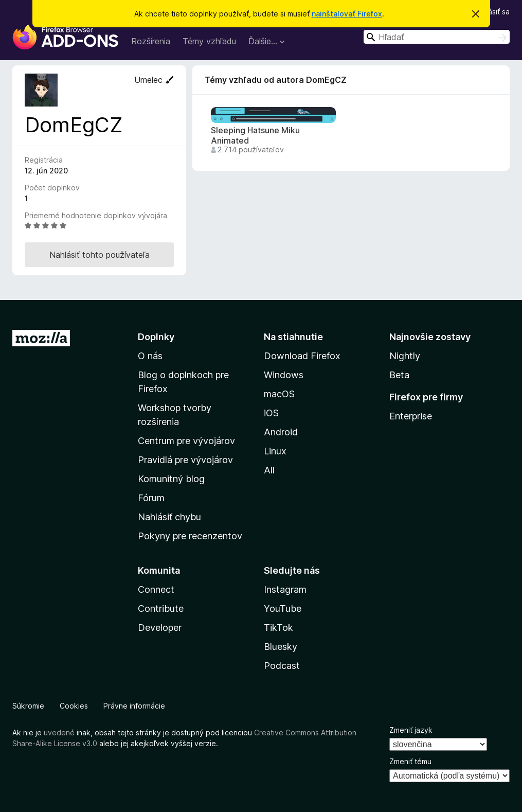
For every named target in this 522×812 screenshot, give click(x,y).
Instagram (285, 589)
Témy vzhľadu (209, 41)
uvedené (59, 732)
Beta (399, 375)
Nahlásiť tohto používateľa (100, 255)
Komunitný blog (171, 479)
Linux (275, 451)
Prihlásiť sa (492, 12)
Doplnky (156, 337)
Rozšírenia (151, 41)
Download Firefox (302, 356)
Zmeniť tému (410, 761)
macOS (279, 394)
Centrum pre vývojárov (186, 441)
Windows (284, 375)
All (269, 470)
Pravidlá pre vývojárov (185, 460)
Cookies (74, 706)
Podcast (282, 666)
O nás (150, 356)
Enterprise (411, 416)
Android (281, 432)
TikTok (278, 628)
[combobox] (437, 37)
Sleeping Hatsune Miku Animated (255, 135)
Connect (156, 589)
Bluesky (281, 647)
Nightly (405, 356)
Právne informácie (134, 706)
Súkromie (28, 706)
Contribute (161, 608)
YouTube (283, 608)
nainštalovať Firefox (347, 14)
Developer (160, 628)
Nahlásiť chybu (169, 517)
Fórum (151, 498)
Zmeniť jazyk (411, 730)
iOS (271, 413)
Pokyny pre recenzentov (190, 536)
